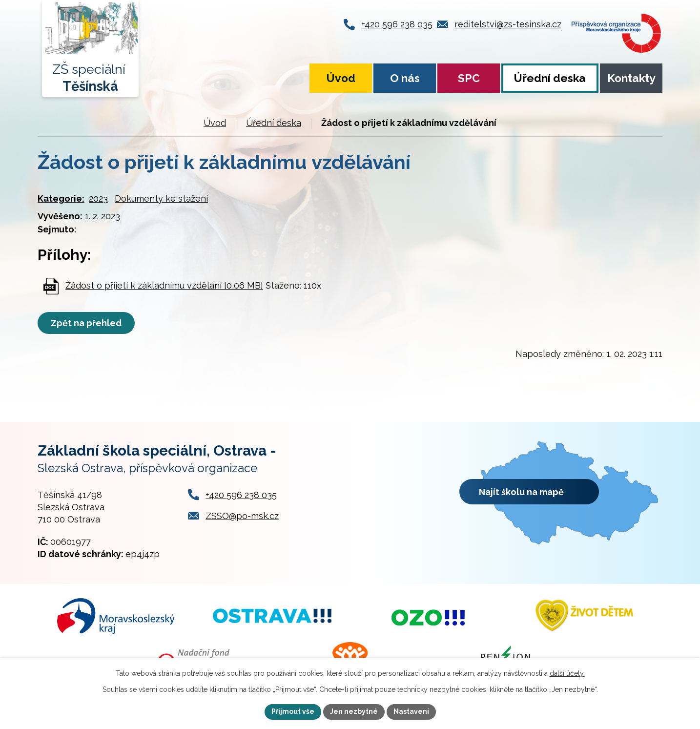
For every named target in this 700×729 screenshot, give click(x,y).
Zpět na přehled (86, 323)
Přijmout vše (293, 711)
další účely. (567, 673)
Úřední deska (550, 78)
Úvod (341, 78)
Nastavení (411, 711)
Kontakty (631, 78)
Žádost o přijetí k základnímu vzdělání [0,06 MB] (164, 285)
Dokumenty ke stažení (161, 198)
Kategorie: (61, 198)
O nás (405, 78)
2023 (98, 198)
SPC (469, 78)
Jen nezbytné (354, 711)
